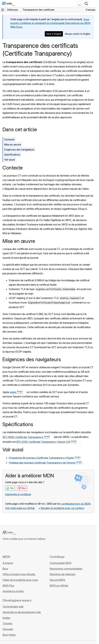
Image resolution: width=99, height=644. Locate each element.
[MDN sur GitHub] (4, 548)
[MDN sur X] (16, 548)
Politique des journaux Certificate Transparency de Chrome (45, 463)
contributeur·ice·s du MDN (76, 504)
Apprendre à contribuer (18, 494)
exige (16, 392)
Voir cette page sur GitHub (20, 508)
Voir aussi (9, 160)
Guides (6, 618)
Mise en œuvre (13, 145)
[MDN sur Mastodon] (21, 548)
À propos (8, 563)
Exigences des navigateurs (19, 150)
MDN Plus (8, 586)
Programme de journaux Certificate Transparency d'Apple (45, 458)
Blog (5, 569)
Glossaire (8, 629)
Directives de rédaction (63, 574)
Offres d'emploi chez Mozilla (19, 574)
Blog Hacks (9, 635)
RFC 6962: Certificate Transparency (26, 437)
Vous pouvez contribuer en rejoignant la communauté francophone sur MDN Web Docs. (50, 23)
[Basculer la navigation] (93, 4)
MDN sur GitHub (59, 586)
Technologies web (13, 607)
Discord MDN (58, 580)
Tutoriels (7, 623)
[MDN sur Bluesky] (10, 548)
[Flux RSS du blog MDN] (27, 548)
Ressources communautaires (66, 569)
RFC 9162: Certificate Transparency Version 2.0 (46, 442)
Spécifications (12, 155)
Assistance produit (13, 591)
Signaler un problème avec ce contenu (62, 508)
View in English (54, 34)
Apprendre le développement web (22, 612)
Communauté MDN (60, 563)
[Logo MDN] (9, 533)
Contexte (9, 140)
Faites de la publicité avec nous (20, 580)
